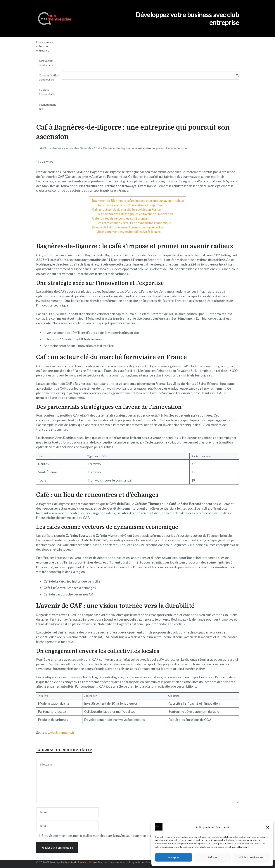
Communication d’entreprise (49, 77)
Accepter (173, 857)
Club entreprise (51, 148)
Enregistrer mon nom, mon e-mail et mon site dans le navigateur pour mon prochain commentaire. (111, 836)
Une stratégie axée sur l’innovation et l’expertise (130, 205)
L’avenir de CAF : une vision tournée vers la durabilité (128, 227)
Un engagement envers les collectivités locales (129, 232)
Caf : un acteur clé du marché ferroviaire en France (126, 209)
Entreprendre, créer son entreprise (45, 46)
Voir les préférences (251, 857)
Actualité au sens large (82, 862)
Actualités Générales (79, 148)
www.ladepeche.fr (61, 732)
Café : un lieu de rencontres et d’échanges (120, 218)
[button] (268, 827)
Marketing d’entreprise (46, 63)
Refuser (212, 857)
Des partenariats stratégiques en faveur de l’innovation (135, 214)
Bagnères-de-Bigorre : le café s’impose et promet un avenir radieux (138, 201)
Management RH (47, 106)
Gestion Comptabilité (47, 92)
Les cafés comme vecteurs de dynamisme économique (134, 223)
